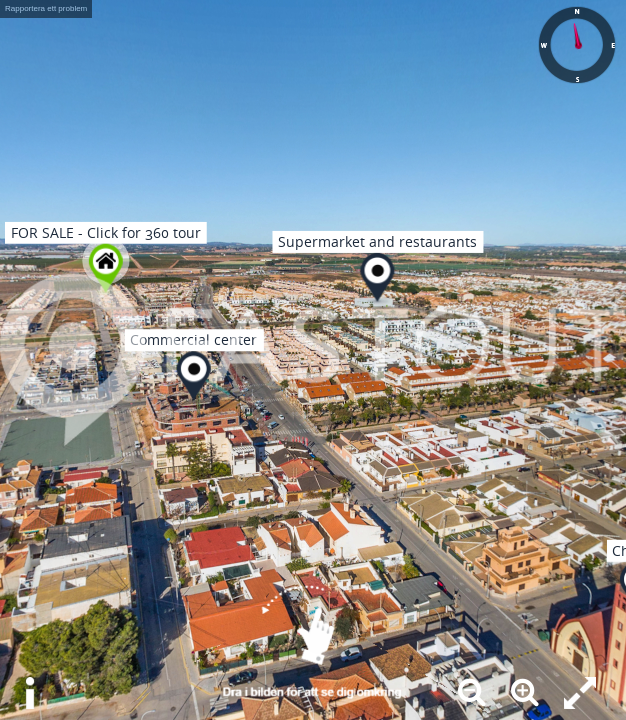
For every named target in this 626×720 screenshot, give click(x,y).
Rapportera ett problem (46, 8)
